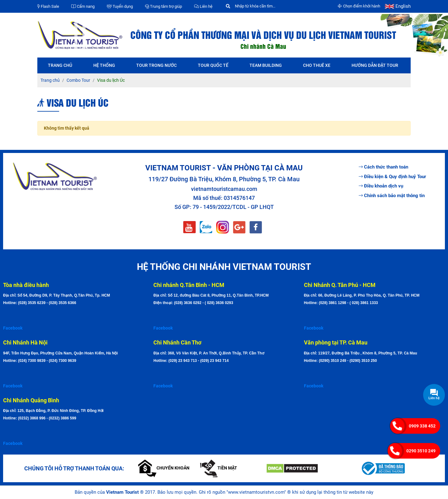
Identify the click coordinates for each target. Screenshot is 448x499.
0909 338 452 (422, 426)
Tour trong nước (156, 65)
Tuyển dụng (120, 6)
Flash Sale (48, 6)
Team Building (266, 65)
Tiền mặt (219, 468)
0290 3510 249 (421, 451)
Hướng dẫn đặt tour (375, 65)
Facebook (13, 328)
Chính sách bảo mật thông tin (392, 196)
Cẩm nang (83, 6)
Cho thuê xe (317, 65)
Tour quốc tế (213, 65)
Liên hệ (203, 6)
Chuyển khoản (164, 468)
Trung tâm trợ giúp (163, 6)
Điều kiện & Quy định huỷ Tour (392, 177)
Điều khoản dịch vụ (381, 186)
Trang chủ (60, 65)
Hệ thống (104, 65)
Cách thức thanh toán (383, 167)
